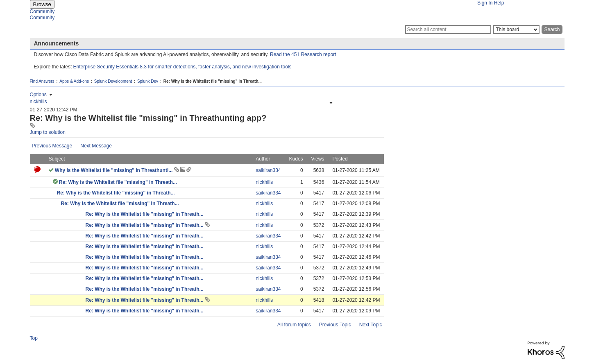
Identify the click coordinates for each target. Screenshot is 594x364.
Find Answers (42, 81)
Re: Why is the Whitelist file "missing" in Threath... (118, 182)
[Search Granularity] (516, 29)
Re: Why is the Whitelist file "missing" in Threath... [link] (213, 81)
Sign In (485, 3)
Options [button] (38, 95)
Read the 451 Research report (303, 54)
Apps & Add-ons (74, 81)
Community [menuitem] (42, 11)
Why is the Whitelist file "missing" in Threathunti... (114, 170)
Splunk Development (113, 81)
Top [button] (34, 338)
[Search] (448, 29)
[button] (330, 103)
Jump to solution (48, 132)
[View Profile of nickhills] (39, 102)
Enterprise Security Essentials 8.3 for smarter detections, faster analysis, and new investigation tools (183, 67)
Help (499, 3)
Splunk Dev (148, 81)
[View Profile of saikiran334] (268, 170)
